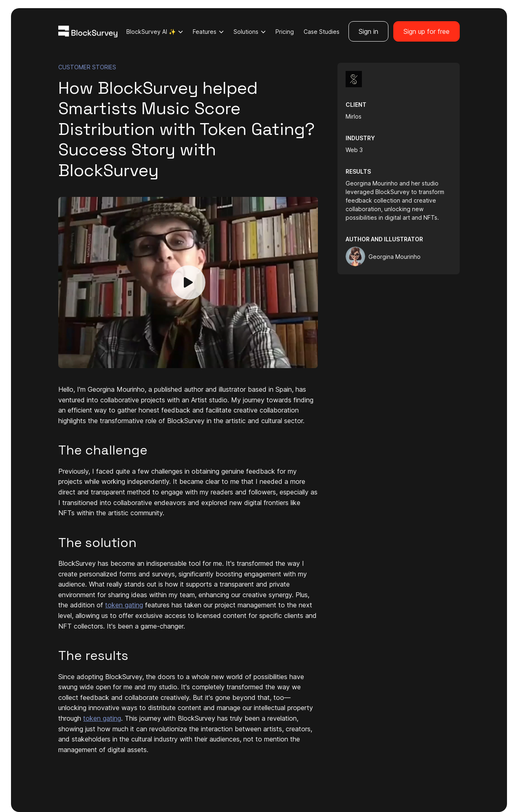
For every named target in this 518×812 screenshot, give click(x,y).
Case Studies (322, 32)
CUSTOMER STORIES (87, 67)
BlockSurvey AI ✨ (155, 32)
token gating (124, 605)
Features (208, 32)
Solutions (250, 32)
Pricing (285, 32)
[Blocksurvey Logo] (88, 31)
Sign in (368, 31)
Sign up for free (427, 31)
